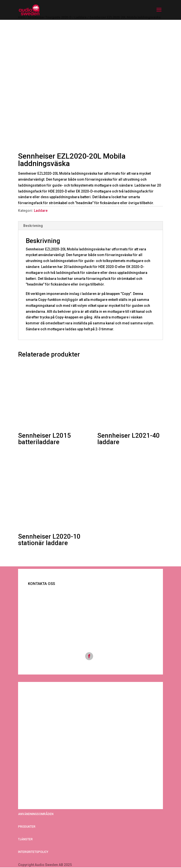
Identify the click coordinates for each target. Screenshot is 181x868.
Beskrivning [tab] (33, 226)
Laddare (41, 211)
